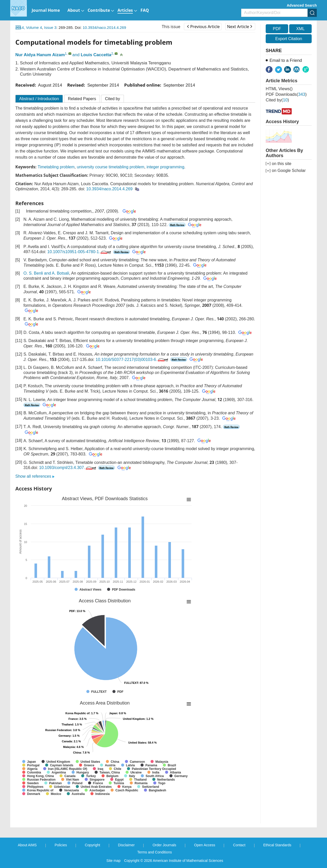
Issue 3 (50, 27)
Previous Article (203, 27)
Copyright (92, 845)
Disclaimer (126, 845)
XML (300, 29)
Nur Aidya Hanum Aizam (40, 55)
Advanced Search (302, 5)
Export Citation (289, 39)
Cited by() (277, 100)
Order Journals (164, 845)
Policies (61, 845)
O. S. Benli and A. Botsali (46, 273)
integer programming (166, 167)
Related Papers (82, 99)
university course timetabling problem (111, 167)
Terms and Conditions (154, 852)
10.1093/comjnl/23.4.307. (68, 468)
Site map (114, 861)
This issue (171, 27)
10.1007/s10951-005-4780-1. (80, 252)
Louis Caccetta (96, 55)
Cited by (113, 99)
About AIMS (27, 845)
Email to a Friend (286, 60)
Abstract (39, 99)
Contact (239, 845)
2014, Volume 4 (29, 27)
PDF (277, 29)
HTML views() (279, 89)
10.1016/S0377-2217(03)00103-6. (132, 360)
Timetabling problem (56, 167)
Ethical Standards (277, 845)
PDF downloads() (286, 94)
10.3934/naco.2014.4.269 (104, 27)
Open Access (205, 845)
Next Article (240, 27)
